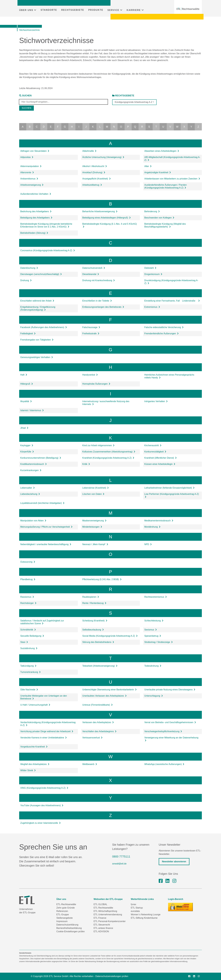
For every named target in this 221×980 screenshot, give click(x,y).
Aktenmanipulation (31, 166)
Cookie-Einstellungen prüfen (71, 931)
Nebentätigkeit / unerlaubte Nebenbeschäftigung (46, 544)
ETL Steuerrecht (102, 925)
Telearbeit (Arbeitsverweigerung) (100, 666)
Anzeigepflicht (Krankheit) (96, 179)
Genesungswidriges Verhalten (37, 357)
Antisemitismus (29, 179)
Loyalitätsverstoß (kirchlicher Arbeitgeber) (42, 503)
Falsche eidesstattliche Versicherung (164, 327)
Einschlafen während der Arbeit (37, 301)
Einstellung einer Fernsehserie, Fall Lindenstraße (172, 301)
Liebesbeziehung (30, 494)
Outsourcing (28, 562)
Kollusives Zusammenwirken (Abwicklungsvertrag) (109, 452)
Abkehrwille (89, 151)
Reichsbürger (28, 603)
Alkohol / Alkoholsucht (95, 166)
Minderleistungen (92, 527)
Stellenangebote (65, 918)
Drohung (26, 280)
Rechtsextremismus (156, 597)
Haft (24, 375)
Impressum (62, 921)
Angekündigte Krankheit (158, 172)
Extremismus (152, 307)
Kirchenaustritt (153, 445)
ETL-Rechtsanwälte (66, 904)
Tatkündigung (28, 666)
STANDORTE (49, 10)
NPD (148, 544)
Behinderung (152, 211)
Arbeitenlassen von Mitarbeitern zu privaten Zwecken (172, 179)
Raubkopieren (91, 597)
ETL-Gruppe (63, 915)
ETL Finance (100, 918)
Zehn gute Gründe (66, 908)
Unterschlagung (154, 696)
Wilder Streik (28, 770)
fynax (133, 904)
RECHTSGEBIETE (73, 10)
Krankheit (108, 458)
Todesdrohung (153, 666)
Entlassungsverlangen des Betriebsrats (103, 307)
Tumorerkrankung (30, 672)
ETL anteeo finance (103, 928)
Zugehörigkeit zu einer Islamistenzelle (40, 823)
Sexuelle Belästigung (32, 636)
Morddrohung (152, 527)
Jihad (24, 428)
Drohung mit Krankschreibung (99, 280)
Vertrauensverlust (92, 738)
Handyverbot (90, 375)
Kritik (86, 464)
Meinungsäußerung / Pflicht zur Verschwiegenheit (46, 527)
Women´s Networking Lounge (146, 915)
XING (44, 788)
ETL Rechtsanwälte (103, 908)
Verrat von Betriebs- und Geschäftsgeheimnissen (170, 722)
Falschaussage (91, 327)
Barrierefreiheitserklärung (69, 928)
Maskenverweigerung (94, 521)
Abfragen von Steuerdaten (35, 151)
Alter (148, 166)
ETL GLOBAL (100, 904)
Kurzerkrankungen (31, 470)
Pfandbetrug (28, 579)
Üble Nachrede (29, 690)
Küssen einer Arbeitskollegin (160, 464)
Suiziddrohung (29, 648)
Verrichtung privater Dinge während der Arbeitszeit (47, 731)
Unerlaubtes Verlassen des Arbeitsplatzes (104, 696)
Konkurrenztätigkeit (155, 452)
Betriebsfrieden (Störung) (34, 233)
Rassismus (27, 597)
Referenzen (62, 911)
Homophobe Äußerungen (96, 384)
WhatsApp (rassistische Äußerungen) (164, 764)
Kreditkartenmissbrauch (33, 464)
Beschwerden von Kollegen (159, 218)
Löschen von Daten (93, 494)
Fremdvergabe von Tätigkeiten (37, 340)
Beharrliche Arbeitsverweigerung (100, 211)
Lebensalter (27, 488)
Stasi (24, 642)
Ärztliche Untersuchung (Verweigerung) (103, 157)
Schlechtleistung (154, 621)
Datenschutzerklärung (67, 925)
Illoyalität (26, 401)
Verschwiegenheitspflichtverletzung (163, 731)
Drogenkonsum (153, 274)
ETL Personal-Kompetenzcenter (110, 921)
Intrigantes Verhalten (156, 401)
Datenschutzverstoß (94, 268)
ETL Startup (137, 908)
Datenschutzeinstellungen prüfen (112, 976)
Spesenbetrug (153, 636)
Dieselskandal (91, 274)
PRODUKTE (96, 10)
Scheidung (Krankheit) (95, 621)
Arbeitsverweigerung (32, 185)
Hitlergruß (27, 384)
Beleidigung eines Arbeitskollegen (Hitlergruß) (106, 218)
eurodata (135, 911)
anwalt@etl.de (119, 864)
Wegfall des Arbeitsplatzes (35, 764)
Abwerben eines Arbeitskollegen (162, 151)
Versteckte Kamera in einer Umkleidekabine (43, 738)
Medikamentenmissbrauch (159, 521)
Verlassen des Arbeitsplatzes (98, 722)
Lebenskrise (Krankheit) (95, 488)
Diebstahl (150, 268)
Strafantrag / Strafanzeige (158, 642)
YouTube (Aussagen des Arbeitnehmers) (42, 805)
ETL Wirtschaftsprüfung (105, 911)
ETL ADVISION (101, 931)
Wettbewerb (90, 764)
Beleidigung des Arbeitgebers (36, 218)
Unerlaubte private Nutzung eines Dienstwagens (170, 690)
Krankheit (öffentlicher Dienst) (160, 458)
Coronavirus (48, 250)
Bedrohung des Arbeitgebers (36, 211)
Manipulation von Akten (33, 521)
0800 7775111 (121, 857)
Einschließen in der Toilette (97, 301)
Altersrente (27, 172)
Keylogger (27, 445)
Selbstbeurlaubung (93, 630)
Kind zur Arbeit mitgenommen (98, 445)
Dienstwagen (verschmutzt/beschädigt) (41, 274)
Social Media (110, 636)
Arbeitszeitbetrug (92, 185)
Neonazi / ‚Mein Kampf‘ (95, 544)
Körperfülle (27, 452)
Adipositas (27, 157)
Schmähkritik (28, 630)
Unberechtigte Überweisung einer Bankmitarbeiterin (109, 690)
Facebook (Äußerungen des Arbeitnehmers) (44, 327)
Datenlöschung (29, 268)
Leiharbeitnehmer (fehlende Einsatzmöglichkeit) (169, 488)
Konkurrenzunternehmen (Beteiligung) (41, 458)
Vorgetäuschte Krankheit (34, 747)
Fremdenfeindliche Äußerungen (161, 334)
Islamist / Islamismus (32, 410)
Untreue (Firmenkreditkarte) (97, 705)
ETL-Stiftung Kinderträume (144, 918)
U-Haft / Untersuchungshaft (35, 705)
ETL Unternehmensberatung (108, 915)
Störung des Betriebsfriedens (98, 642)
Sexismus (151, 630)
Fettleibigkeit (28, 334)
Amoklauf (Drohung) (94, 172)
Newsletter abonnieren (174, 862)
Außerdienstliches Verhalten (36, 194)
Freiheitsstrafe (91, 334)
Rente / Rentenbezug (94, 603)
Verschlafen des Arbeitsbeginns (99, 731)
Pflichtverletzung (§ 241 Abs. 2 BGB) (102, 579)
